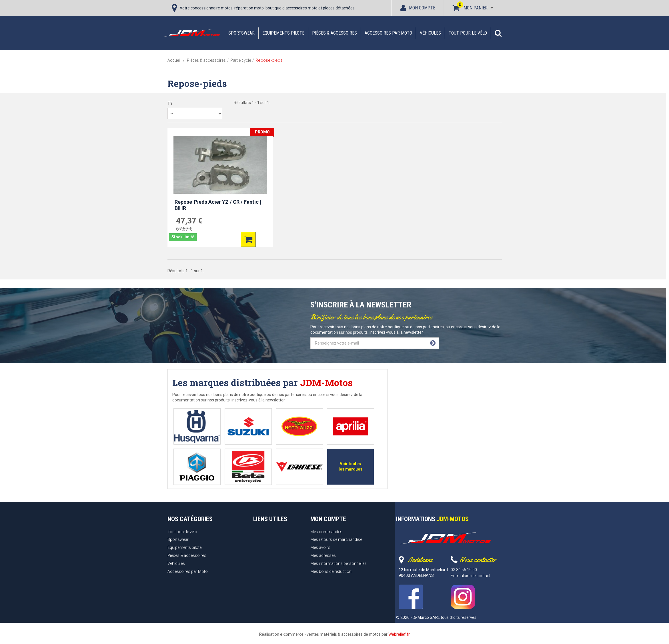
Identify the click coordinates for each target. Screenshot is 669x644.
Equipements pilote (283, 33)
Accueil (174, 60)
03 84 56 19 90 (464, 570)
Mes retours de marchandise (336, 539)
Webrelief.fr (399, 634)
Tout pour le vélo (468, 33)
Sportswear (241, 33)
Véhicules (430, 33)
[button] (498, 33)
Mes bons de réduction (331, 571)
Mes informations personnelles (339, 563)
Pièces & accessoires (335, 33)
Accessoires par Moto (388, 33)
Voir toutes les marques (351, 466)
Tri (170, 103)
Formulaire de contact (471, 576)
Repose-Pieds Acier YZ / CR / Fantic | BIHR (218, 205)
